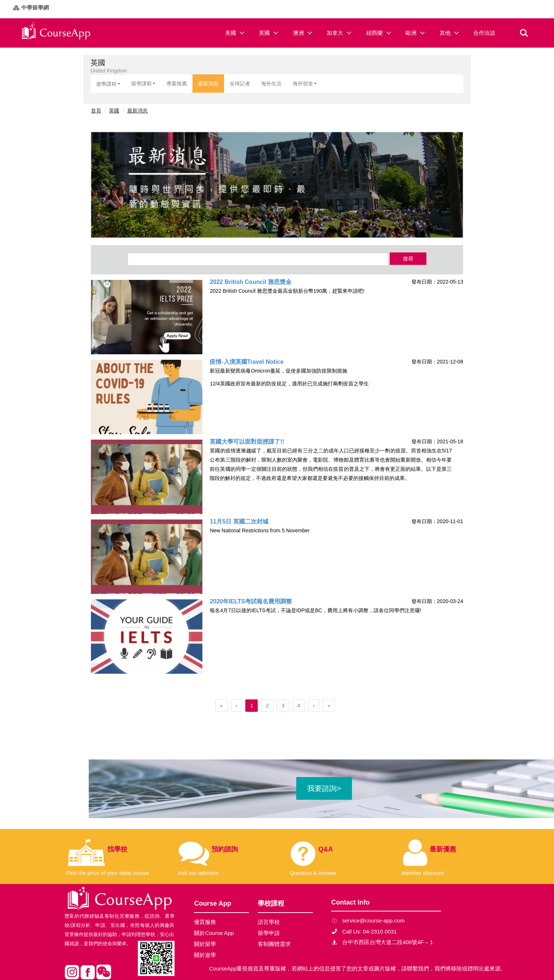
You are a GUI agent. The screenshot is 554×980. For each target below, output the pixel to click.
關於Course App (214, 933)
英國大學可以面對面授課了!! (247, 442)
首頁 (96, 111)
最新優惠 (443, 849)
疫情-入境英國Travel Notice (247, 362)
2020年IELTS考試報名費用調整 (251, 601)
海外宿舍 (305, 84)
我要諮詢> (324, 788)
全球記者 (240, 84)
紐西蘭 (375, 33)
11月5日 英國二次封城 (239, 522)
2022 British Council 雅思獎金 (250, 282)
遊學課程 (108, 84)
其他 (445, 33)
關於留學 (205, 944)
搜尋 (408, 259)
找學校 (117, 849)
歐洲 (411, 33)
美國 (231, 33)
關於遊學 (205, 955)
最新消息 (208, 84)
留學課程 (143, 84)
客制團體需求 (274, 944)
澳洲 (298, 33)
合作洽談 (484, 33)
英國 (264, 33)
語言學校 (269, 922)
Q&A (326, 849)
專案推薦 (177, 84)
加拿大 (335, 33)
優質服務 (205, 922)
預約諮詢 (225, 849)
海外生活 (271, 84)
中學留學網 (35, 8)
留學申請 (269, 933)
